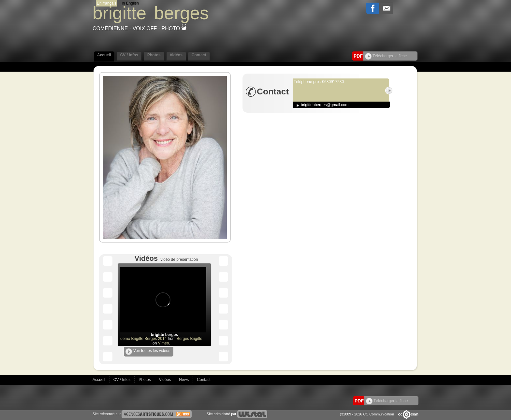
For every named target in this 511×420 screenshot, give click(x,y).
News (184, 380)
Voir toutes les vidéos (148, 352)
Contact (199, 55)
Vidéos (176, 55)
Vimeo (164, 343)
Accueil (104, 55)
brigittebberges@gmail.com (325, 105)
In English (130, 3)
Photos (154, 55)
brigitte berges (164, 335)
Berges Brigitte (190, 339)
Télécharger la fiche (386, 56)
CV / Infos (129, 55)
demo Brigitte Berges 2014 (143, 339)
